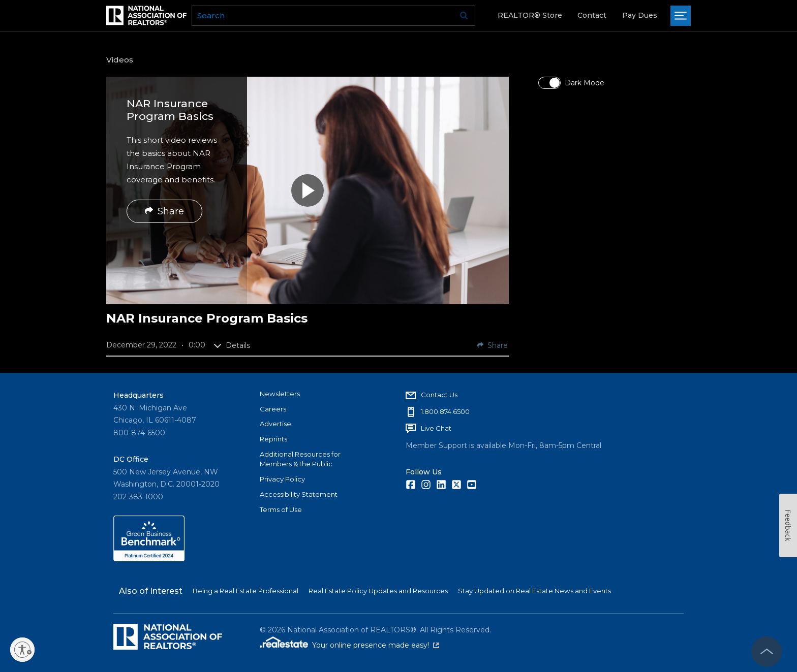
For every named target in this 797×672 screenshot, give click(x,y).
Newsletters (280, 394)
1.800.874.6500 (445, 411)
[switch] (549, 83)
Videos (120, 60)
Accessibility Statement (299, 494)
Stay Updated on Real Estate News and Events (534, 591)
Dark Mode (585, 83)
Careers (273, 409)
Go (464, 16)
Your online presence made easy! (376, 645)
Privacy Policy (282, 479)
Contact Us (439, 395)
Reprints (273, 439)
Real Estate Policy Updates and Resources (378, 591)
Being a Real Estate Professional (246, 591)
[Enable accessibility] (22, 650)
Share (164, 211)
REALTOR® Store (530, 15)
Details (232, 345)
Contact (592, 15)
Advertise (275, 424)
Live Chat (436, 428)
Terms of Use (281, 509)
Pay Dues (640, 15)
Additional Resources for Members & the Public (300, 459)
